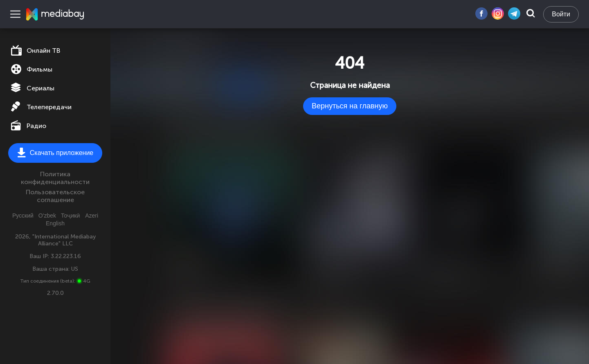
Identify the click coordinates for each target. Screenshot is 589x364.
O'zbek (47, 216)
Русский (23, 216)
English (55, 223)
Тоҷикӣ (71, 216)
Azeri (92, 216)
